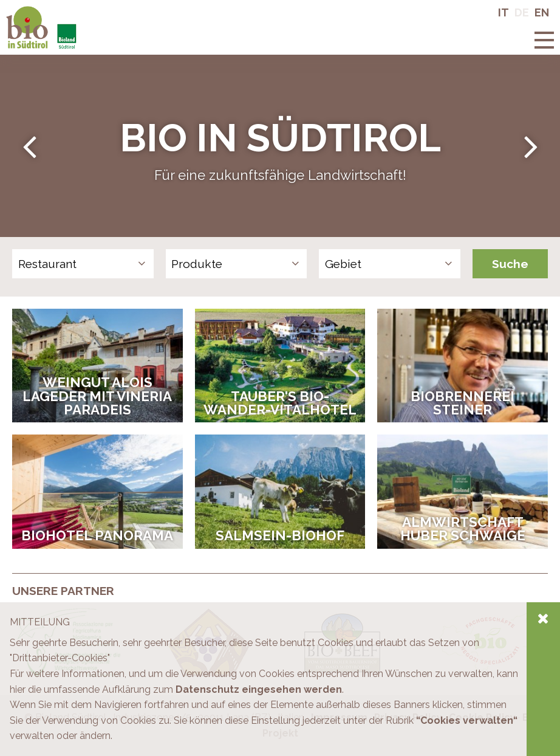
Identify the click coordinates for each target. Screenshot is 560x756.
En (542, 12)
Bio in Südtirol (37, 12)
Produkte (197, 264)
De (522, 12)
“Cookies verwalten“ (467, 720)
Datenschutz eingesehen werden (259, 689)
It (504, 12)
